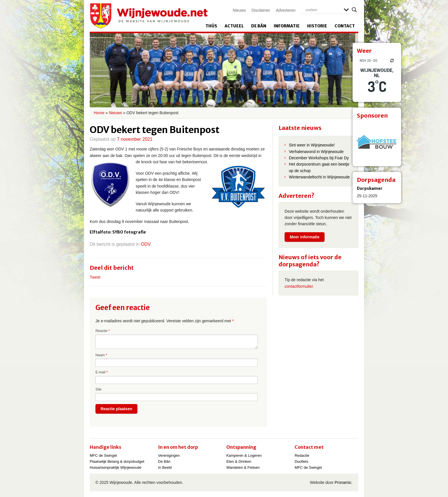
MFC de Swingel (103, 455)
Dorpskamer (370, 188)
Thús (211, 26)
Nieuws (239, 10)
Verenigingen (169, 455)
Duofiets (301, 461)
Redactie (302, 455)
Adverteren (286, 10)
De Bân (259, 26)
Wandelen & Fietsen (243, 467)
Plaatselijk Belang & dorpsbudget (117, 461)
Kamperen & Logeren (244, 455)
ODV (146, 244)
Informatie (287, 26)
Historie (317, 26)
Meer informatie (305, 237)
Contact (345, 26)
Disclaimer (261, 10)
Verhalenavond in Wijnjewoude (316, 152)
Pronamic (343, 482)
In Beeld (165, 467)
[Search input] (323, 10)
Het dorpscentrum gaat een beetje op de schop (319, 167)
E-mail (102, 372)
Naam (101, 355)
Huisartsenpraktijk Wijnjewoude (116, 467)
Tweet (95, 277)
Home (99, 113)
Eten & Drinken (239, 461)
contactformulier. (299, 286)
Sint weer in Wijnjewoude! (312, 145)
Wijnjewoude (149, 16)
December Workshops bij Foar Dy (319, 158)
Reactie (103, 331)
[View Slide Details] (377, 142)
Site (98, 389)
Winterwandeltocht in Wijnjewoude (319, 177)
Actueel (234, 26)
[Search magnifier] (354, 10)
